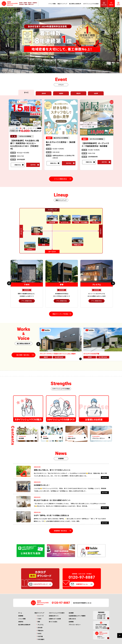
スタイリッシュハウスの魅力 (57, 613)
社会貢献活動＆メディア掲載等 (77, 616)
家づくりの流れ (53, 622)
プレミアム (41, 625)
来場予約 (21, 622)
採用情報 (71, 622)
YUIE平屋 (40, 636)
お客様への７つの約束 (55, 619)
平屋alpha (40, 631)
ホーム (20, 613)
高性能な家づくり (54, 616)
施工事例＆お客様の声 (75, 4)
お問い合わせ (72, 619)
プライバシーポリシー (75, 625)
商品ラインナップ (62, 4)
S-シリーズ (41, 616)
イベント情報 (52, 4)
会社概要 (71, 613)
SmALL (40, 633)
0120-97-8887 (61, 603)
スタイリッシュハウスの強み (91, 4)
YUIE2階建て (41, 639)
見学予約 (33, 165)
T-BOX (39, 619)
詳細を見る (18, 165)
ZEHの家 (40, 628)
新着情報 (21, 616)
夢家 (39, 622)
